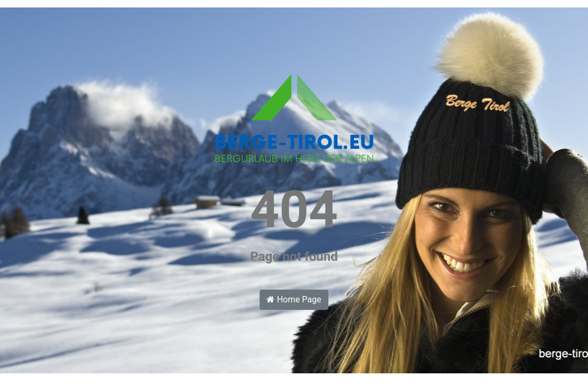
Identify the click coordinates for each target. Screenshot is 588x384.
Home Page (294, 299)
